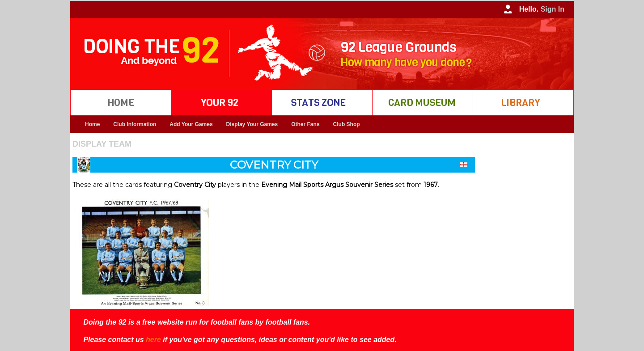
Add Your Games (191, 124)
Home (92, 124)
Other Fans (305, 124)
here (153, 340)
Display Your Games (252, 124)
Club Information (135, 124)
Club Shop (347, 124)
